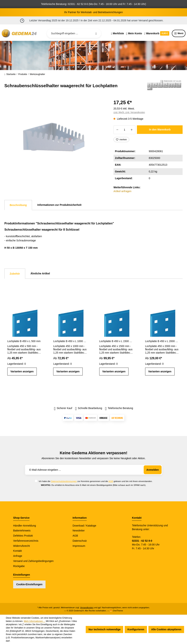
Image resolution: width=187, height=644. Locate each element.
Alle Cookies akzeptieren (166, 629)
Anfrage (18, 556)
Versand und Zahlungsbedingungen (33, 561)
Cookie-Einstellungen (29, 584)
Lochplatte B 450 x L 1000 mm (70, 341)
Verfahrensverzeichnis (26, 541)
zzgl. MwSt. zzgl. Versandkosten (129, 112)
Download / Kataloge (84, 526)
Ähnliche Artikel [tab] (40, 273)
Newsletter (79, 531)
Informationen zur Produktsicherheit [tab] (59, 205)
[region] (55, 138)
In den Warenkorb (160, 130)
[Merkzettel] (117, 33)
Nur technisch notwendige (104, 629)
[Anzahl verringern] (117, 130)
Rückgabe (19, 566)
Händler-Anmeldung (25, 526)
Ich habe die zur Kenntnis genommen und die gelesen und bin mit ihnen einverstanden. (96, 481)
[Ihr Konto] (134, 33)
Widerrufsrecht (21, 546)
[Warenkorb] (157, 33)
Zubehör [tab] (15, 274)
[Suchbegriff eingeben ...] (74, 33)
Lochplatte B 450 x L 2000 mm (162, 341)
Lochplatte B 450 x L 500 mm (24, 341)
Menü (179, 33)
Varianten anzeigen (22, 371)
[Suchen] (96, 33)
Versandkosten (87, 608)
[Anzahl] (125, 130)
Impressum (79, 546)
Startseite (10, 74)
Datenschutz (80, 541)
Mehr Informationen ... (34, 621)
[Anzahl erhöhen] (132, 130)
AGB (111, 481)
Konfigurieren (136, 629)
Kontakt (17, 551)
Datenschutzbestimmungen (64, 481)
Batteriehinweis (22, 531)
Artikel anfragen (122, 191)
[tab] (18, 205)
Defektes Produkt (23, 536)
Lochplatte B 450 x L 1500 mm (117, 341)
